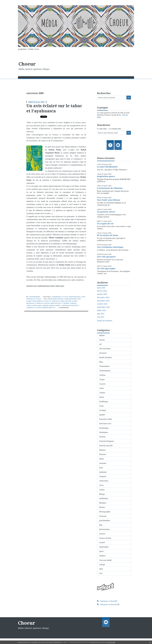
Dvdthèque (104, 401)
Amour (102, 340)
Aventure (103, 353)
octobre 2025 (102, 304)
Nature (102, 507)
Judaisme (103, 472)
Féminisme (104, 432)
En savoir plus (111, 642)
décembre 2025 (103, 297)
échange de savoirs (42, 303)
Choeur (27, 64)
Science (102, 534)
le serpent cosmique (69, 303)
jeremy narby (52, 299)
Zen (101, 573)
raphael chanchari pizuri (67, 299)
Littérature (104, 481)
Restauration (104, 529)
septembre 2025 (103, 307)
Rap (101, 525)
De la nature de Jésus (108, 235)
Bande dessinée (106, 357)
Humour (103, 454)
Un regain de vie (105, 224)
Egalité (102, 415)
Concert (102, 384)
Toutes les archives (105, 321)
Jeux (101, 468)
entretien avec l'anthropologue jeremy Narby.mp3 (45, 286)
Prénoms (103, 516)
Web (101, 569)
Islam (101, 459)
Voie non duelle (105, 560)
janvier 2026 (102, 294)
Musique (103, 503)
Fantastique (104, 428)
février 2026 (102, 291)
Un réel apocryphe (106, 268)
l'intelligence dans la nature (37, 305)
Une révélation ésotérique (110, 247)
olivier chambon (42, 308)
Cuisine (102, 393)
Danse (102, 397)
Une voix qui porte (106, 257)
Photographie (105, 512)
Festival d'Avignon (107, 441)
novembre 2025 (103, 301)
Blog (101, 362)
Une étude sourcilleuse (109, 200)
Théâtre (102, 556)
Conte (102, 388)
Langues (103, 476)
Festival (102, 437)
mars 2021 (52, 308)
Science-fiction (105, 538)
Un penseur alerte (106, 212)
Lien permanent (33, 297)
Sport (101, 551)
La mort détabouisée (107, 167)
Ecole (101, 406)
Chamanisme (56, 297)
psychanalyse (105, 520)
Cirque (102, 379)
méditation (104, 498)
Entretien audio (75, 297)
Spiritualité (31, 299)
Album (102, 335)
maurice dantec (55, 305)
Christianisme (105, 371)
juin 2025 (101, 314)
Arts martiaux (105, 349)
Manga (102, 494)
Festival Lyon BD (106, 446)
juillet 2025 (101, 310)
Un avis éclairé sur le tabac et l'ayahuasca (54, 108)
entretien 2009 (55, 303)
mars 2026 (101, 288)
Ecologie (65, 297)
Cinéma (102, 375)
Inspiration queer (106, 176)
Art (101, 344)
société (102, 542)
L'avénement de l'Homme (110, 188)
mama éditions (66, 301)
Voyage (39, 299)
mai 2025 (101, 317)
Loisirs (102, 490)
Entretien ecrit (105, 424)
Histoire (102, 450)
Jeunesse (103, 463)
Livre (83, 297)
